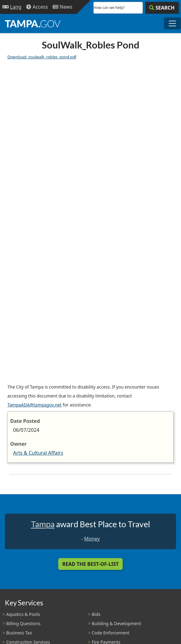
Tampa (43, 524)
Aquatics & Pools (23, 614)
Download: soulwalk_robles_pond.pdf (42, 57)
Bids (96, 614)
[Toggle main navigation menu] (172, 23)
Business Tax (19, 633)
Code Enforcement (111, 633)
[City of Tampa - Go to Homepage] (33, 23)
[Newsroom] (62, 7)
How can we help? (109, 8)
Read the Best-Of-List (90, 564)
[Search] (162, 8)
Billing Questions (23, 623)
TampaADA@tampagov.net (35, 405)
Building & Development (117, 623)
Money (92, 539)
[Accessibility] (37, 7)
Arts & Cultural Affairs (38, 453)
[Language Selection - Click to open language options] (12, 7)
